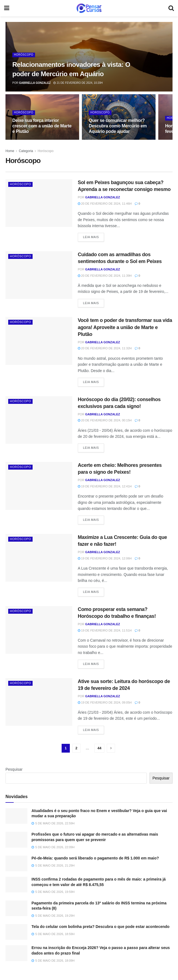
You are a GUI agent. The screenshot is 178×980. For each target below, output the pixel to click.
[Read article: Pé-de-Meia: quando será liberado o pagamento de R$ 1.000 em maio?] (16, 863)
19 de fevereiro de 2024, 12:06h (105, 558)
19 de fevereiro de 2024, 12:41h (105, 486)
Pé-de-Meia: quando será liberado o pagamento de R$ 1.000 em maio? (95, 858)
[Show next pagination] (111, 748)
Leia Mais (94, 237)
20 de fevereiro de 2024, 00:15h (105, 420)
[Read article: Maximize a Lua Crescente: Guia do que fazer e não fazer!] (39, 558)
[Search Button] (171, 8)
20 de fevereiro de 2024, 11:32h (105, 348)
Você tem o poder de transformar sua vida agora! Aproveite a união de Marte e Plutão (125, 327)
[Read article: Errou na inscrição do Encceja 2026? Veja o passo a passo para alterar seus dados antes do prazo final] (16, 953)
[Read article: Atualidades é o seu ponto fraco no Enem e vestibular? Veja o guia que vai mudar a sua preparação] (16, 816)
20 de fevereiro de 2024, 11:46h (105, 204)
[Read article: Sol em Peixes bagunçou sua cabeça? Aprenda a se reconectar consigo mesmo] (39, 203)
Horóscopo (24, 55)
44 (99, 748)
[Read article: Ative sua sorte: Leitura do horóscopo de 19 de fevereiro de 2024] (39, 702)
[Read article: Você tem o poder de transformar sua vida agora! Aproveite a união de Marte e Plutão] (39, 341)
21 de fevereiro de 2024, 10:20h (78, 83)
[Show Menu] (7, 8)
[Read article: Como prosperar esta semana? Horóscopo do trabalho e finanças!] (39, 630)
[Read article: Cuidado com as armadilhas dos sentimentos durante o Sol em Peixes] (39, 275)
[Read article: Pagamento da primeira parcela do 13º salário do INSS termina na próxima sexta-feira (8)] (16, 908)
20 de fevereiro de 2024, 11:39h (105, 276)
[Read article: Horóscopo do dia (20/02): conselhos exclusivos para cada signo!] (39, 420)
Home (10, 151)
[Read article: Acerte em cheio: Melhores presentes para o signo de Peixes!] (39, 486)
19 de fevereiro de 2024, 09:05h (105, 702)
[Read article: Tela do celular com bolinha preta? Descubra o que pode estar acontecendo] (16, 932)
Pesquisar (14, 769)
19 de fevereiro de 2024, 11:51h (105, 630)
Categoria (26, 151)
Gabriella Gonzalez (35, 83)
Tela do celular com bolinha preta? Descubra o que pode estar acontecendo (101, 927)
